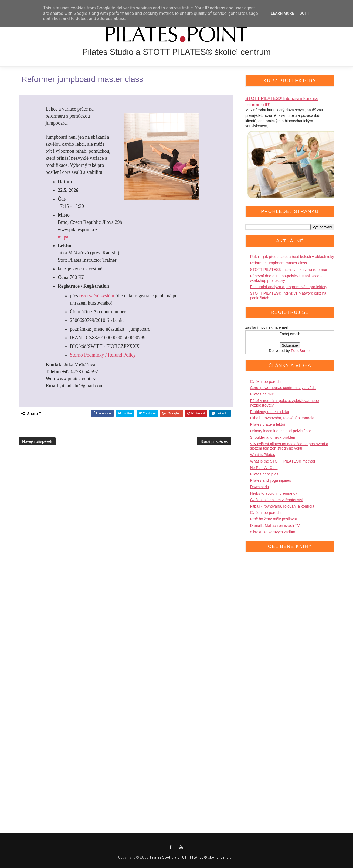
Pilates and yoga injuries (271, 480)
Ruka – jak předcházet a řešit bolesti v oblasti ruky (292, 257)
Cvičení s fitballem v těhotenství (277, 500)
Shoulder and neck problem (273, 437)
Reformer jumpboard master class (279, 263)
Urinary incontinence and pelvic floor (281, 431)
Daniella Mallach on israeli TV (275, 526)
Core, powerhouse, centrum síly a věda (283, 388)
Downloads (259, 487)
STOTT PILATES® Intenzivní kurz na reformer (289, 270)
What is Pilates (263, 455)
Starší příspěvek (214, 441)
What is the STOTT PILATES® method (283, 461)
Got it (305, 13)
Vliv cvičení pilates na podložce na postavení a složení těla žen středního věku (289, 446)
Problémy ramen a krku (270, 412)
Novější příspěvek (37, 441)
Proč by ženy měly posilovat (274, 519)
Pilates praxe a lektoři (268, 424)
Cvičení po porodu (266, 381)
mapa (63, 237)
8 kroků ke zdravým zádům (273, 532)
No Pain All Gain (264, 468)
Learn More (282, 13)
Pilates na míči (262, 394)
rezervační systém (97, 296)
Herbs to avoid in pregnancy (274, 493)
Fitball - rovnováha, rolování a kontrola (282, 418)
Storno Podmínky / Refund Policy (103, 355)
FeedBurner (301, 351)
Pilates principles (264, 474)
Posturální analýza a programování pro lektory (289, 287)
